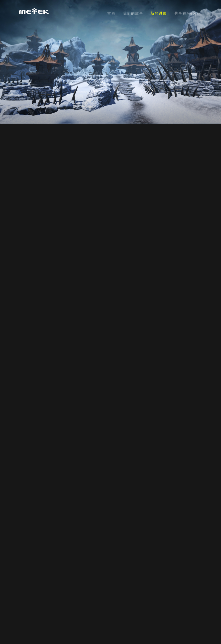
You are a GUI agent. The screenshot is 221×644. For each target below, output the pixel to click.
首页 (111, 13)
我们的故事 (133, 13)
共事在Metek (187, 13)
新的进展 (159, 13)
